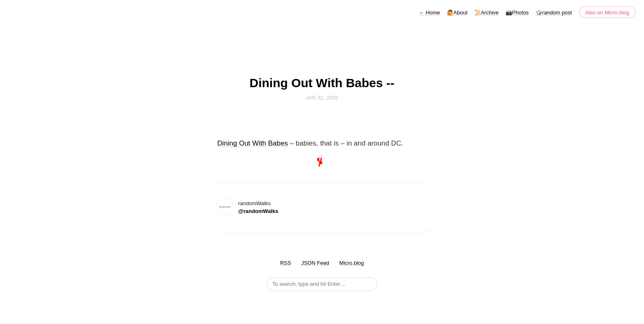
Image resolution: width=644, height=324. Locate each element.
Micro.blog (352, 263)
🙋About (457, 13)
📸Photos (517, 13)
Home (429, 13)
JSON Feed (315, 263)
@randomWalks (258, 211)
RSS (286, 263)
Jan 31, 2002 (322, 98)
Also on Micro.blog (607, 13)
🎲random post (554, 13)
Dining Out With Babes (253, 143)
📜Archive (486, 13)
